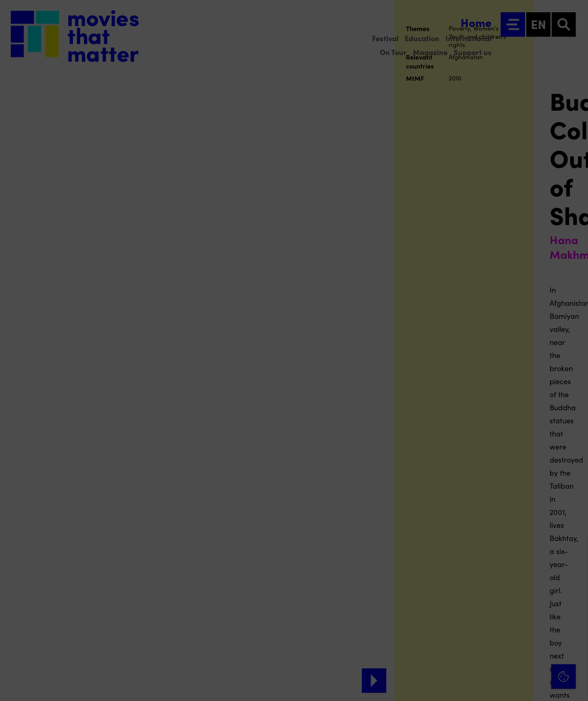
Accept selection (519, 686)
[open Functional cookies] (575, 608)
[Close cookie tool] (575, 549)
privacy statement (486, 580)
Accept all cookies (519, 662)
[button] (510, 607)
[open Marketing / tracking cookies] (575, 632)
